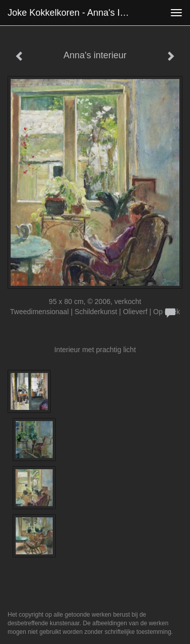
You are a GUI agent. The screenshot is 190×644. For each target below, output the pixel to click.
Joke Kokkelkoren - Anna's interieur (73, 13)
